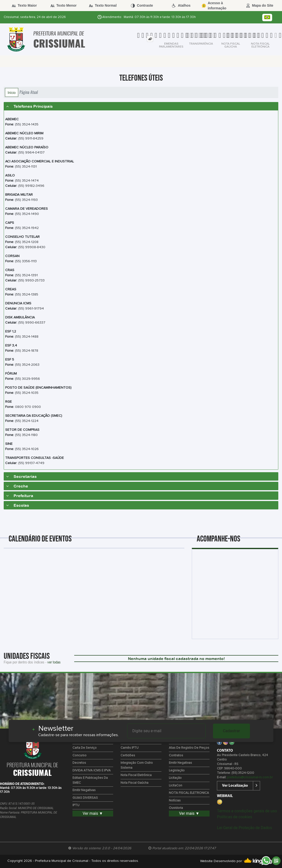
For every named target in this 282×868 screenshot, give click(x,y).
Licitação (175, 778)
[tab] (150, 39)
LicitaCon (176, 786)
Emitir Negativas (84, 790)
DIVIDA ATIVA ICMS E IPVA (92, 771)
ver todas (54, 662)
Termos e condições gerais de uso (247, 811)
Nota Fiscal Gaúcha (134, 783)
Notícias (175, 801)
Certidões (128, 755)
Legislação (177, 771)
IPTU (76, 805)
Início (12, 92)
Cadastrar (231, 731)
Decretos (79, 763)
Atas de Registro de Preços (189, 748)
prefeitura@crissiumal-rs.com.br (250, 777)
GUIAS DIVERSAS (85, 798)
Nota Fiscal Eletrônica (136, 775)
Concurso (79, 755)
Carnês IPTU (130, 748)
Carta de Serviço (85, 748)
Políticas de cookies (234, 817)
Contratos (176, 755)
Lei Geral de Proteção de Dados (244, 828)
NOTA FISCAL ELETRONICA (189, 793)
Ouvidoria (176, 808)
